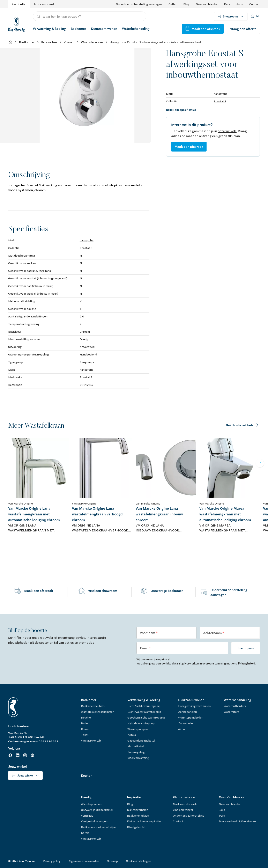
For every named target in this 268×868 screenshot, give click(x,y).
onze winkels (227, 131)
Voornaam (148, 633)
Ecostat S (220, 101)
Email (144, 648)
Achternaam (213, 633)
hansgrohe (221, 94)
